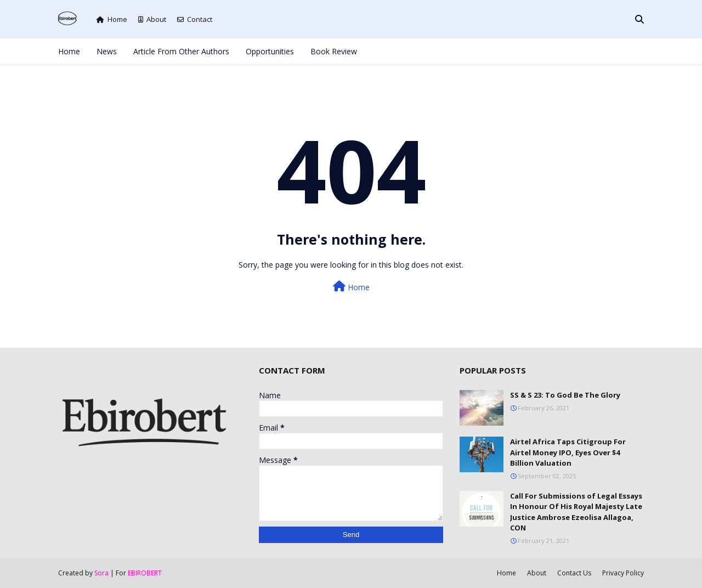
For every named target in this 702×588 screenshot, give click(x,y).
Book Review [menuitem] (334, 51)
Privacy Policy (623, 573)
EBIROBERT (145, 573)
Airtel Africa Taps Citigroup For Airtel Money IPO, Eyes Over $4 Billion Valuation (568, 452)
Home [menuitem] (69, 51)
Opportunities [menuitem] (270, 51)
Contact (195, 19)
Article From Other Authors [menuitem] (181, 51)
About (152, 19)
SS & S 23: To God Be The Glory (565, 395)
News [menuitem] (107, 51)
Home (112, 19)
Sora (101, 573)
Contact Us (574, 573)
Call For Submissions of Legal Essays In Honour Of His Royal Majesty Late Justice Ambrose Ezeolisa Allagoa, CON (576, 512)
